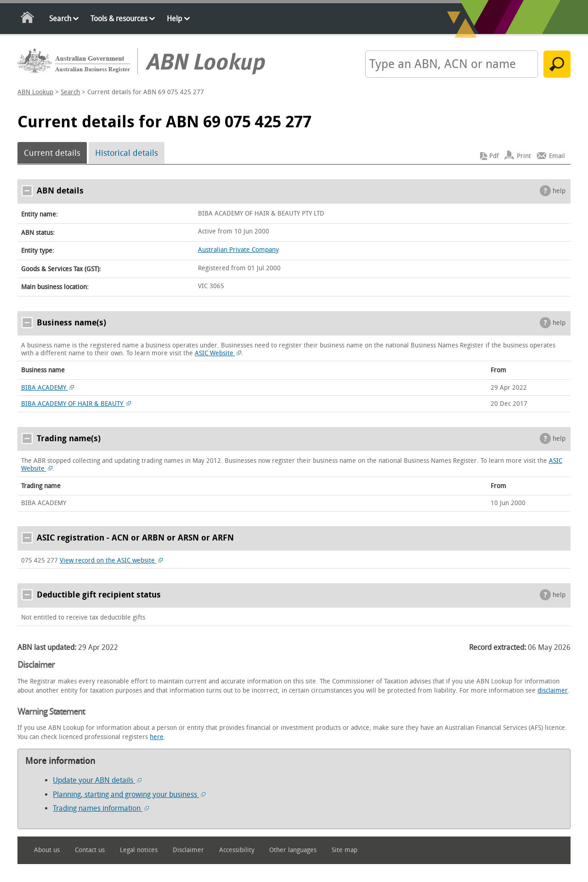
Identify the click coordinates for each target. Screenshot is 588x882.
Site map (345, 850)
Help (174, 19)
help (559, 191)
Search (60, 19)
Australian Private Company (238, 250)
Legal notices (139, 850)
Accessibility (237, 850)
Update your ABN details (97, 780)
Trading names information (101, 808)
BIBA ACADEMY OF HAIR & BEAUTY (76, 404)
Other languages (293, 850)
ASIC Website (218, 353)
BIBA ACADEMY (48, 388)
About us (47, 850)
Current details (52, 153)
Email (557, 156)
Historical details (127, 153)
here (157, 737)
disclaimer (553, 691)
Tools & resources (119, 19)
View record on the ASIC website (111, 560)
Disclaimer (188, 850)
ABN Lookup (35, 92)
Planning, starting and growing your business (129, 794)
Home (28, 19)
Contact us (90, 850)
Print (524, 156)
